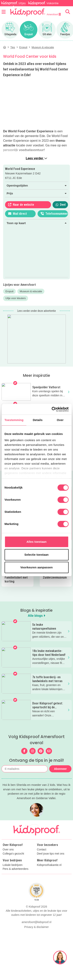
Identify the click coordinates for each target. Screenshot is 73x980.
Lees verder (36, 158)
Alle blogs (36, 616)
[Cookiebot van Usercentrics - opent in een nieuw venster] (52, 409)
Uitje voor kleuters (16, 298)
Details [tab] (38, 420)
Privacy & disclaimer (36, 935)
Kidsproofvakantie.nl (49, 873)
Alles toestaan (36, 542)
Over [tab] (60, 420)
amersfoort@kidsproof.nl (36, 930)
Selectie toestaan (36, 555)
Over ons (8, 858)
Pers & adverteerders (16, 877)
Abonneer (60, 769)
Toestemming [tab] (14, 420)
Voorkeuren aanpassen (37, 567)
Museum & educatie (31, 291)
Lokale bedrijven (13, 873)
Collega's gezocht (13, 862)
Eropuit (9, 291)
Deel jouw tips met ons (51, 862)
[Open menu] (4, 12)
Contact (42, 858)
